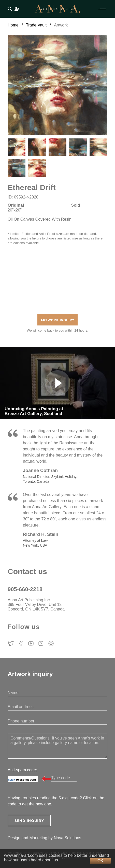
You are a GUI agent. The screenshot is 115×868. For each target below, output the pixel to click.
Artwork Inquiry (57, 320)
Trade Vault (36, 25)
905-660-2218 (25, 589)
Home (13, 25)
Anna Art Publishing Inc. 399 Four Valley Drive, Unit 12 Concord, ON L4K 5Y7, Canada (36, 604)
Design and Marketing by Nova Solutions (44, 838)
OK (100, 861)
